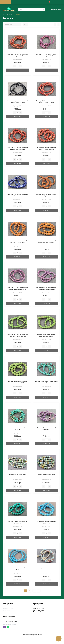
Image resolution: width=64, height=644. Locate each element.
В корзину (18, 70)
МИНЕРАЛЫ (9, 14)
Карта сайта (6, 611)
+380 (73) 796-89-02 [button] (10, 621)
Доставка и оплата (8, 608)
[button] (27, 2)
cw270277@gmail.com (10, 624)
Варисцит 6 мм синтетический (46, 568)
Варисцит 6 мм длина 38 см (18, 475)
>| (39, 591)
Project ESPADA (38, 635)
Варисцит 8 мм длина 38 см (46, 475)
